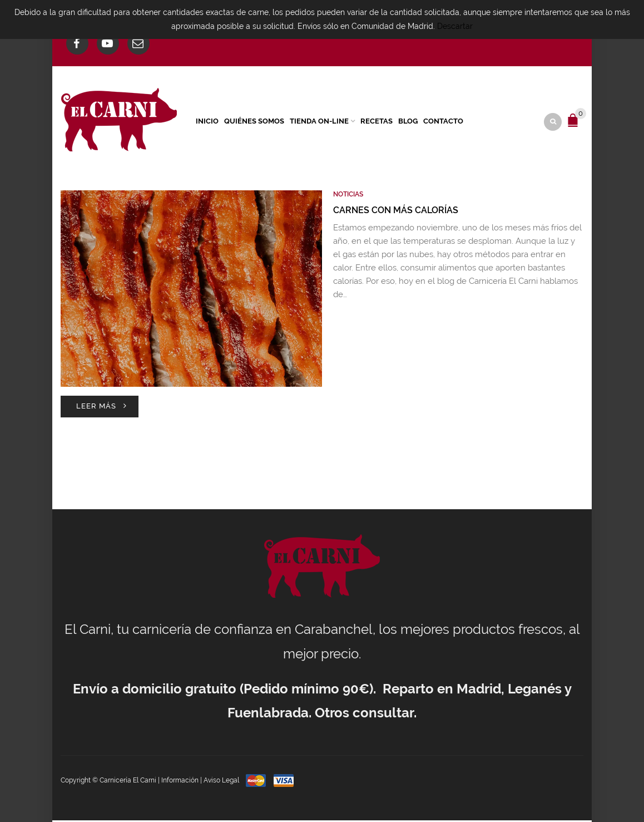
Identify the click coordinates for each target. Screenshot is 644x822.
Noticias (348, 196)
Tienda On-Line (319, 122)
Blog (408, 122)
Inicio (207, 122)
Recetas (377, 122)
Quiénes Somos (254, 122)
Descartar (455, 26)
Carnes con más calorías (396, 211)
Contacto (443, 122)
